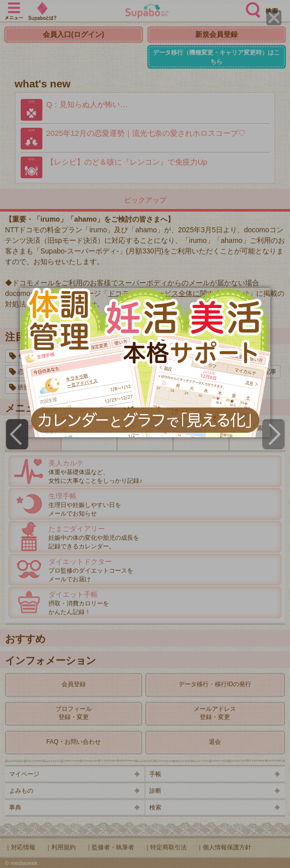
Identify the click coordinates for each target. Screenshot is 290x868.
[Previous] (17, 434)
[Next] (273, 434)
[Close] (274, 18)
